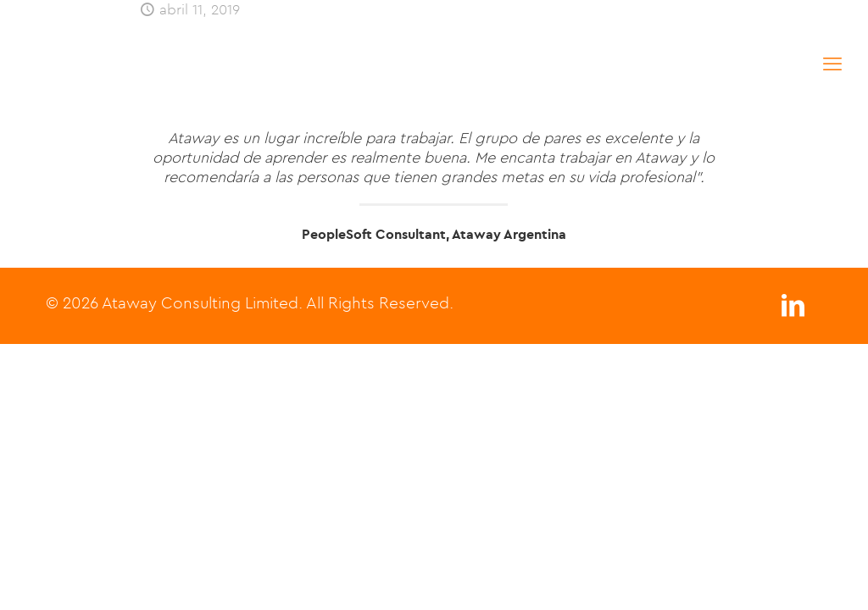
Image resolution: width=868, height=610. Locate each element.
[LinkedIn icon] (793, 310)
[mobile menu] (832, 64)
